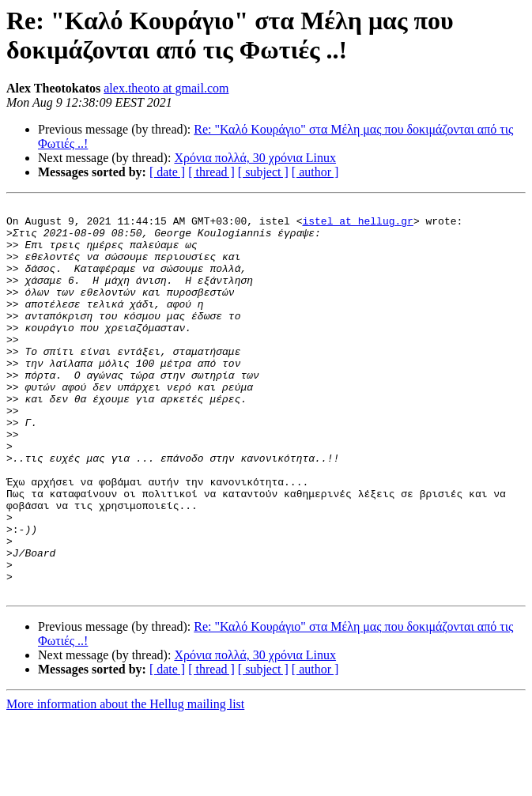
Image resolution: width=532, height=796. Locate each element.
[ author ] (315, 172)
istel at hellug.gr (357, 225)
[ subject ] (263, 172)
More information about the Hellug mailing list (125, 782)
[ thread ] (211, 172)
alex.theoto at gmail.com (166, 88)
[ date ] (167, 172)
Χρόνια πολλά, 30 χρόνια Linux (255, 158)
